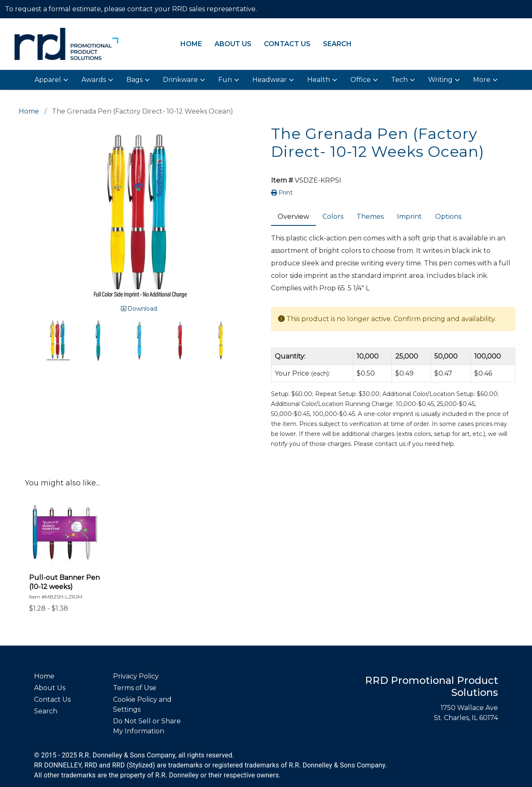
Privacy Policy (136, 676)
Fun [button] (225, 80)
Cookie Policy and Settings (142, 704)
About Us (233, 44)
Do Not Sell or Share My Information (147, 726)
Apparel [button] (48, 80)
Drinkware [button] (180, 80)
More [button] (482, 80)
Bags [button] (134, 80)
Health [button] (319, 80)
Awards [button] (94, 80)
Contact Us (287, 44)
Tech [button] (399, 80)
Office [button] (361, 80)
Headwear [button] (270, 80)
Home (191, 44)
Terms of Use (135, 688)
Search (337, 44)
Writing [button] (440, 80)
